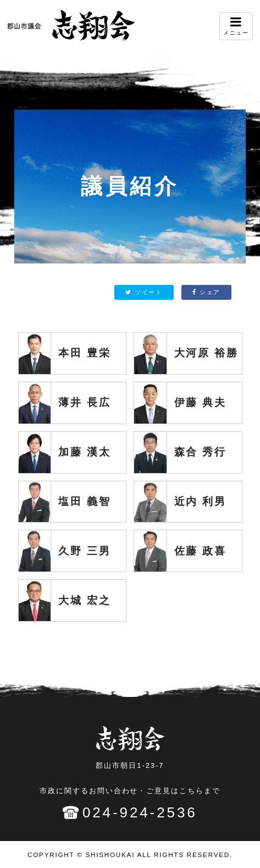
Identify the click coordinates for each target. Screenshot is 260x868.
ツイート (144, 292)
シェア (206, 292)
